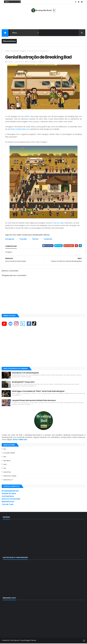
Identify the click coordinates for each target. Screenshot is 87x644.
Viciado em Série (9, 494)
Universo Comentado (11, 500)
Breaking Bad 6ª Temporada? (23, 383)
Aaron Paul (7, 473)
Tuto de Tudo (8, 505)
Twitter (35, 240)
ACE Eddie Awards (9, 454)
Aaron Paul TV (8, 480)
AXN (5, 469)
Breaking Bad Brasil (10, 491)
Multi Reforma (8, 502)
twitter (27, 117)
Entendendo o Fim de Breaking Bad (25, 373)
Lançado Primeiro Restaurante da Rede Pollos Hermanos (34, 401)
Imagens (23, 51)
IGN (9, 117)
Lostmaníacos (8, 497)
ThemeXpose (14, 641)
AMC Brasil (7, 461)
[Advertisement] (43, 22)
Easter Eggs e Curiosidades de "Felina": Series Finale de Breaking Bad (38, 392)
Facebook (48, 240)
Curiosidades (15, 51)
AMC (5, 457)
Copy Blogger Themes (28, 641)
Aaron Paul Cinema (10, 477)
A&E (5, 450)
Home (7, 51)
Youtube (23, 240)
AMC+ (5, 465)
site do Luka (58, 223)
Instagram (10, 240)
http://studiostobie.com (20, 130)
